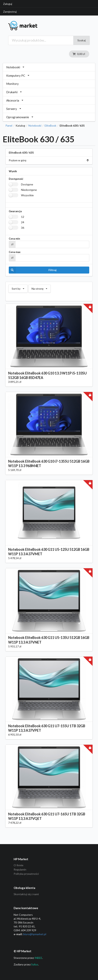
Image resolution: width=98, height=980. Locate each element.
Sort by (18, 288)
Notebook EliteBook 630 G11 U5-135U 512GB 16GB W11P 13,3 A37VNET (49, 640)
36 (23, 228)
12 (23, 217)
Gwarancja (15, 211)
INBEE (38, 958)
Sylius (35, 964)
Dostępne (27, 184)
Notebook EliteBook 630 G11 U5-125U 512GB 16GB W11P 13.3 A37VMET (49, 552)
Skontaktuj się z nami (26, 894)
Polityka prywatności (26, 874)
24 (23, 222)
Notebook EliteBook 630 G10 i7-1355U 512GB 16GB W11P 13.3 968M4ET (49, 464)
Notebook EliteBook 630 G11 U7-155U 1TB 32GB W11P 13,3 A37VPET (47, 728)
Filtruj (33, 270)
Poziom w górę (49, 160)
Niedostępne (29, 190)
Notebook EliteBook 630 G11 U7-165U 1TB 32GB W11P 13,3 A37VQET (47, 816)
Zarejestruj (10, 12)
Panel (9, 126)
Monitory (12, 84)
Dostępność (16, 179)
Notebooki (35, 126)
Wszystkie (27, 195)
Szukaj (82, 40)
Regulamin (20, 869)
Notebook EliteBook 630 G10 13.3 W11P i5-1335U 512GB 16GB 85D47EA (47, 375)
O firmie (19, 865)
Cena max (15, 252)
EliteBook (50, 126)
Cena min (14, 239)
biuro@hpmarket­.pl (35, 934)
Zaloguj (8, 4)
